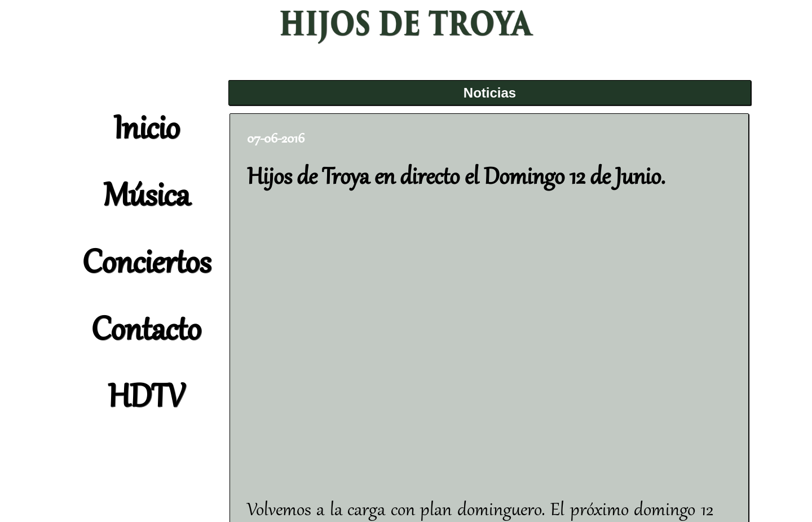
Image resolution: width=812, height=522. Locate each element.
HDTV (146, 399)
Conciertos (146, 265)
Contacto (146, 332)
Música (146, 198)
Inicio (146, 131)
